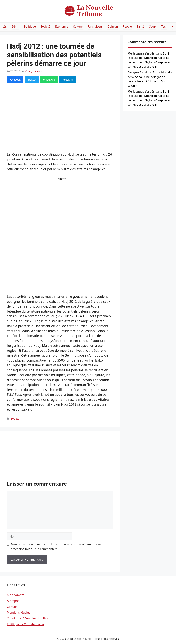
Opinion (113, 26)
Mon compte (16, 595)
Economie (62, 26)
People (127, 26)
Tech (164, 26)
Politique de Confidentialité (25, 624)
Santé (141, 26)
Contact (12, 607)
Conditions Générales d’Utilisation (30, 618)
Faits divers (95, 26)
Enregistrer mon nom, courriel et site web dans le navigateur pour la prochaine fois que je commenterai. (57, 547)
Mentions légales (18, 612)
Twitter (32, 80)
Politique (30, 26)
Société (45, 26)
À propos (13, 601)
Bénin (15, 26)
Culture (78, 26)
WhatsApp (49, 80)
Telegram (68, 80)
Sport (153, 26)
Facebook (15, 80)
